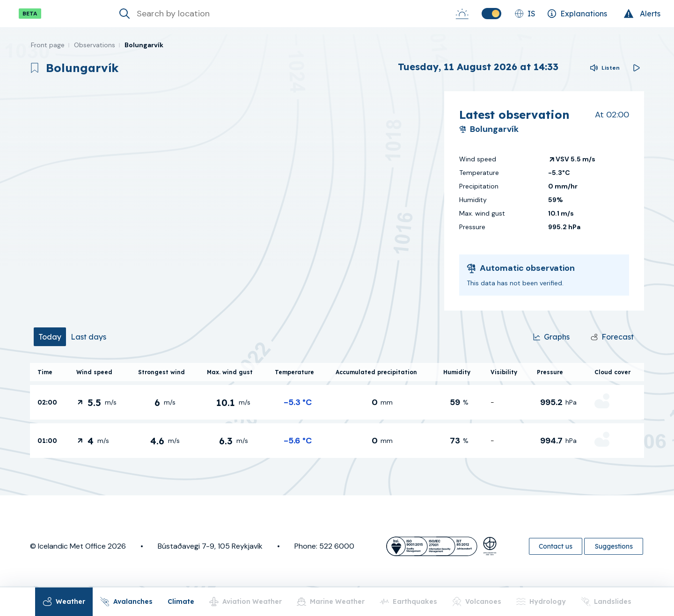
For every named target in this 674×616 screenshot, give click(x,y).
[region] (233, 201)
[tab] (50, 337)
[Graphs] (551, 337)
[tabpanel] (337, 410)
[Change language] (525, 14)
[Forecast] (612, 337)
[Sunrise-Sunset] (462, 14)
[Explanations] (577, 14)
